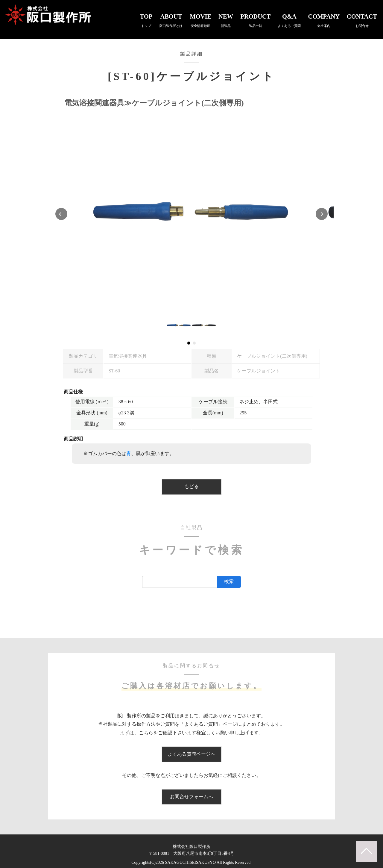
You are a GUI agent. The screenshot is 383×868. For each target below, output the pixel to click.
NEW (226, 20)
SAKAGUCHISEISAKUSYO (191, 862)
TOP (146, 20)
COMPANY (324, 20)
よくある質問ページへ (191, 754)
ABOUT (171, 20)
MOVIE (200, 20)
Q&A (289, 20)
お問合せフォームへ (191, 797)
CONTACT (362, 20)
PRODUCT (255, 20)
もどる (191, 486)
